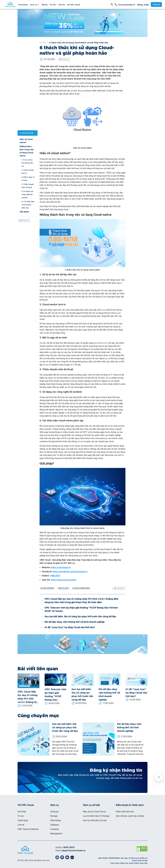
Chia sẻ (24, 220)
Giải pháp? (24, 212)
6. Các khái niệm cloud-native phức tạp (28, 204)
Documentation (127, 4)
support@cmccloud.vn (73, 851)
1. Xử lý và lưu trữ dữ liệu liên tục (27, 163)
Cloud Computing (81, 588)
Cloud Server (47, 588)
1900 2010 (69, 847)
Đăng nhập (143, 4)
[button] (28, 133)
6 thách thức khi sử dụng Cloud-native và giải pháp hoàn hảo (79, 43)
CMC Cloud (63, 588)
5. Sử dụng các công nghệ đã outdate (27, 194)
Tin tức (43, 42)
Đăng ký (156, 4)
